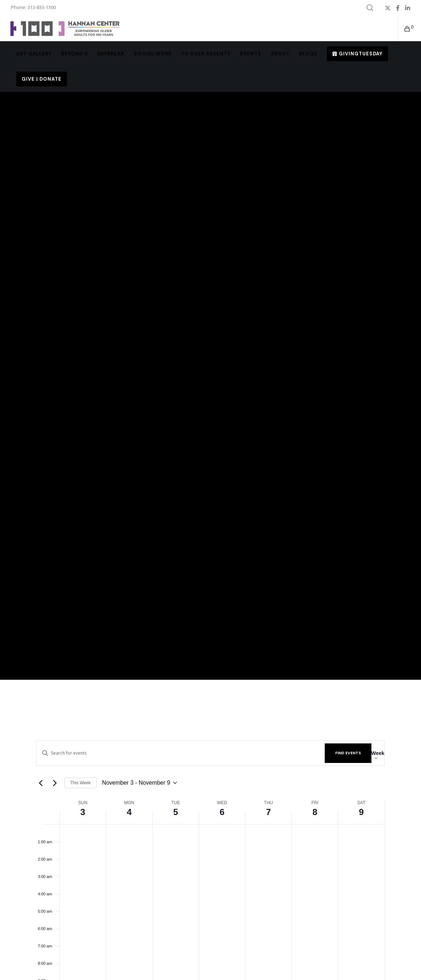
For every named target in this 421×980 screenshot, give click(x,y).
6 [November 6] (222, 812)
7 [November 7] (268, 812)
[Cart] (405, 29)
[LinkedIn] (408, 8)
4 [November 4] (129, 812)
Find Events (348, 753)
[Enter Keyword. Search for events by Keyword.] (180, 753)
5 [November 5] (176, 812)
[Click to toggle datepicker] (140, 783)
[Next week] (55, 783)
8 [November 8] (315, 812)
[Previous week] (41, 783)
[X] (388, 8)
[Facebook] (398, 8)
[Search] (370, 8)
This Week (80, 783)
